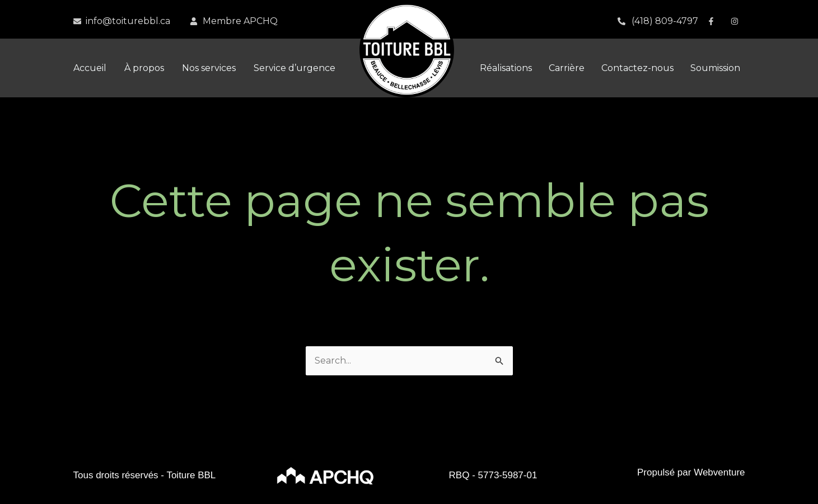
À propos (144, 68)
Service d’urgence (295, 68)
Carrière (567, 68)
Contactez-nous (637, 68)
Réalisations (506, 68)
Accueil (90, 68)
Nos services (209, 68)
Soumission (715, 68)
